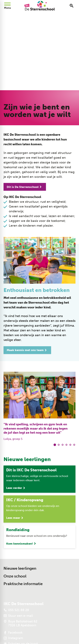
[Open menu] (7, 6)
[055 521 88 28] (16, 610)
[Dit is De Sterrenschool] (25, 187)
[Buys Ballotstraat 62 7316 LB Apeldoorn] (20, 623)
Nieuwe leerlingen (20, 568)
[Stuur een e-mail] (18, 616)
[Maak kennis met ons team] (27, 350)
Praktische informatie (23, 584)
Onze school (15, 576)
